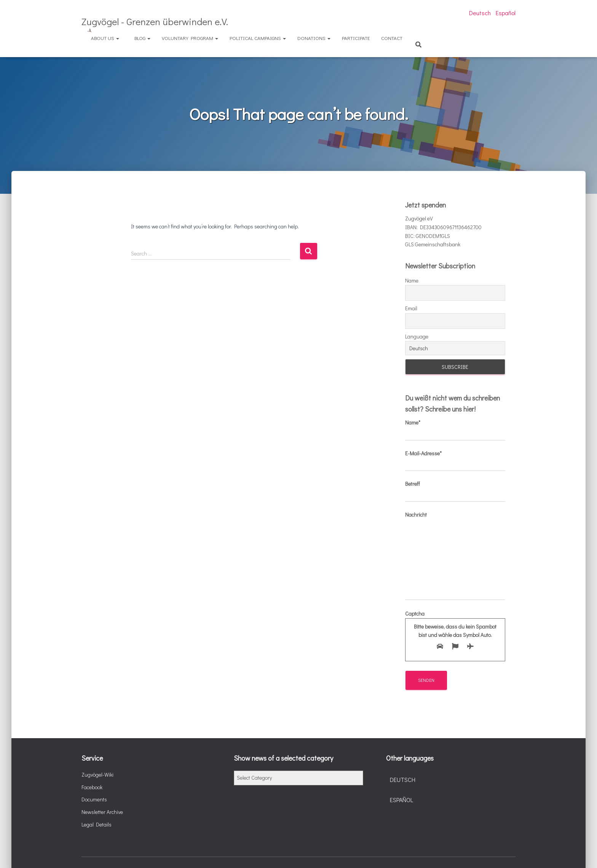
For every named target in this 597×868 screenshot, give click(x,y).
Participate (356, 38)
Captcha (455, 632)
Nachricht (455, 556)
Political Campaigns (258, 38)
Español (506, 13)
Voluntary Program (190, 38)
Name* (455, 430)
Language (417, 336)
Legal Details (97, 824)
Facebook (92, 787)
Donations (314, 38)
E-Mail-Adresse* (455, 461)
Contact (392, 38)
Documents (94, 799)
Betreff (455, 491)
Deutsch (480, 13)
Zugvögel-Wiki (97, 775)
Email (411, 308)
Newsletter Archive (102, 812)
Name (412, 280)
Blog (142, 38)
